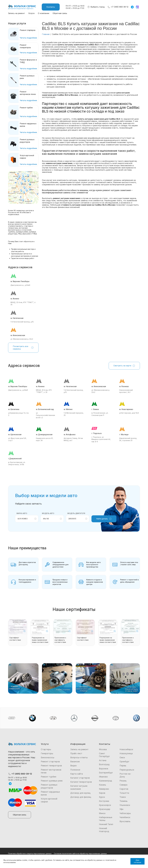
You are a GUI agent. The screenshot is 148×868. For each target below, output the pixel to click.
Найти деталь (104, 519)
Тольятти (124, 793)
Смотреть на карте (124, 366)
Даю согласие (137, 861)
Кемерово (104, 789)
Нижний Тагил (106, 824)
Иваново (103, 777)
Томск (123, 797)
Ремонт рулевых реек (52, 781)
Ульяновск (125, 805)
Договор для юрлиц (80, 793)
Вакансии (75, 762)
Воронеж (104, 769)
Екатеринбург (106, 773)
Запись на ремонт (16, 13)
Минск (102, 813)
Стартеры (46, 749)
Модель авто (48, 513)
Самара (123, 785)
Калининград (105, 781)
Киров (102, 793)
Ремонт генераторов (51, 766)
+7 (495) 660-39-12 (118, 7)
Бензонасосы (48, 757)
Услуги (31, 13)
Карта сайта (77, 774)
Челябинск (125, 817)
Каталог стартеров (80, 778)
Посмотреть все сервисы (23, 348)
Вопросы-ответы (79, 757)
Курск (102, 797)
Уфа (121, 809)
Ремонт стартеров (50, 762)
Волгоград (104, 764)
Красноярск (105, 805)
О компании (44, 13)
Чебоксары (125, 813)
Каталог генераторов (81, 782)
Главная (46, 34)
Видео (73, 766)
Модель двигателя (76, 513)
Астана (103, 760)
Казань (103, 785)
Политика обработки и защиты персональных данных (30, 853)
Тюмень (124, 801)
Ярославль (125, 821)
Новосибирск (126, 749)
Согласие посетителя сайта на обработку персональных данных (80, 853)
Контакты (51, 7)
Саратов (124, 789)
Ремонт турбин (49, 777)
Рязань (123, 781)
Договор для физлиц (81, 797)
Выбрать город (96, 7)
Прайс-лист (76, 753)
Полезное (75, 770)
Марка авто (22, 513)
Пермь (123, 766)
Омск (122, 757)
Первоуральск (127, 770)
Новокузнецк (126, 753)
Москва (103, 749)
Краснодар (105, 809)
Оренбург (124, 762)
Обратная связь (60, 13)
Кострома (104, 801)
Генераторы (47, 753)
